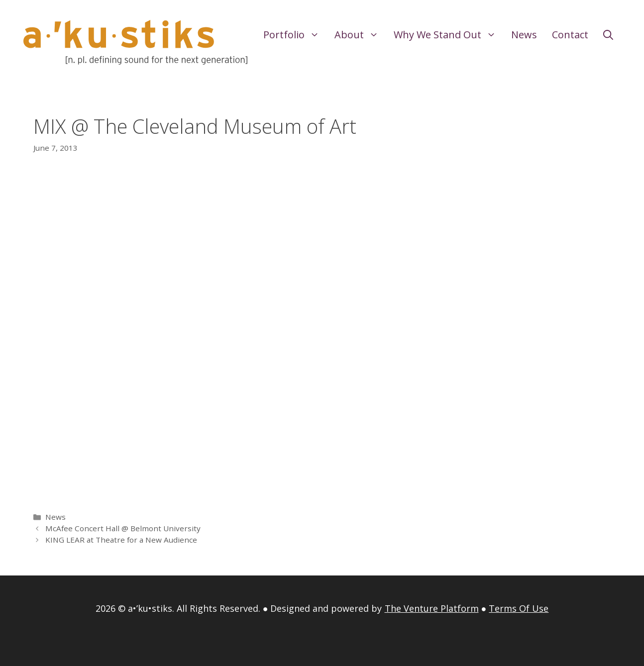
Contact (570, 35)
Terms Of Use (519, 608)
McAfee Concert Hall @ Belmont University (123, 528)
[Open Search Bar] (608, 35)
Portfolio (295, 35)
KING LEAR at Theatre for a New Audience (121, 540)
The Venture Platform (432, 608)
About (360, 35)
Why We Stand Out (449, 35)
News (524, 35)
